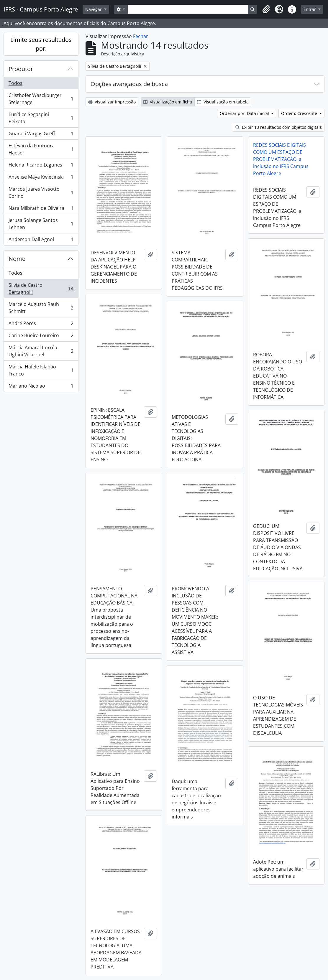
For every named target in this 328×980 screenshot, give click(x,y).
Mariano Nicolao (41, 387)
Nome (17, 259)
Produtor (21, 69)
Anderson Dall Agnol (41, 241)
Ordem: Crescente (300, 113)
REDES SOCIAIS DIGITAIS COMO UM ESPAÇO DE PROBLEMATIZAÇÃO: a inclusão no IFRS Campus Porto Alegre (281, 159)
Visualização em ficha (168, 102)
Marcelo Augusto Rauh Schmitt (41, 308)
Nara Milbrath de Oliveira (41, 209)
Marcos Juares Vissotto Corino (41, 192)
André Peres (41, 325)
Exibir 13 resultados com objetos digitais (279, 127)
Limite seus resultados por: (41, 44)
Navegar (94, 9)
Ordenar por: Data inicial (245, 113)
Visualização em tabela (223, 102)
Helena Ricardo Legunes (41, 166)
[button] (266, 9)
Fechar (141, 36)
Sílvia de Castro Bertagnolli (41, 289)
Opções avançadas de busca (129, 84)
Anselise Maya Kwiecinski (41, 178)
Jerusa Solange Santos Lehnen (41, 224)
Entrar (310, 9)
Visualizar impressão (112, 102)
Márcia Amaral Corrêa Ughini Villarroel (41, 351)
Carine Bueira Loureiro (41, 337)
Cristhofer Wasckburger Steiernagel (41, 99)
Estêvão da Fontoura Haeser (41, 149)
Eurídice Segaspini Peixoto (41, 118)
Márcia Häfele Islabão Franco (41, 370)
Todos (15, 83)
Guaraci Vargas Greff (41, 135)
